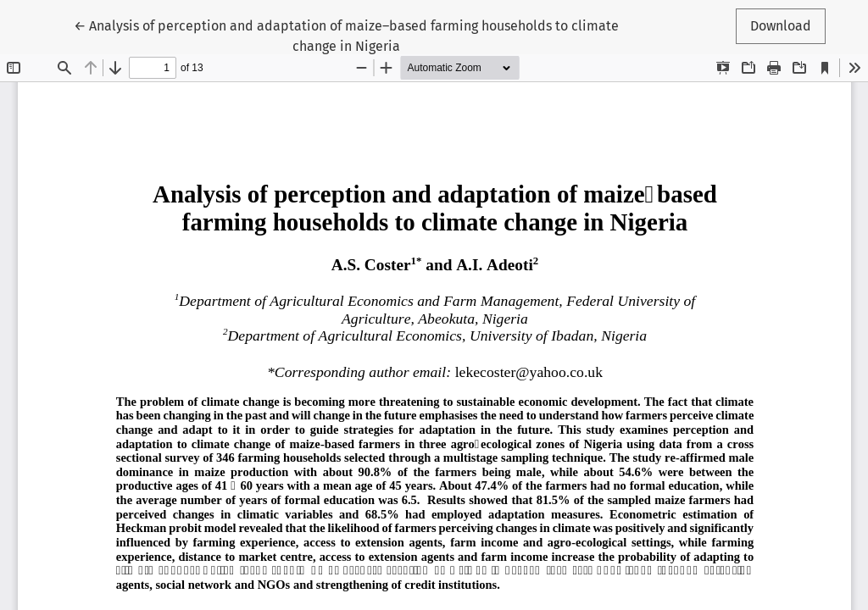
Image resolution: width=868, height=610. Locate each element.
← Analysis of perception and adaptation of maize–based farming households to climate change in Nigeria (346, 35)
